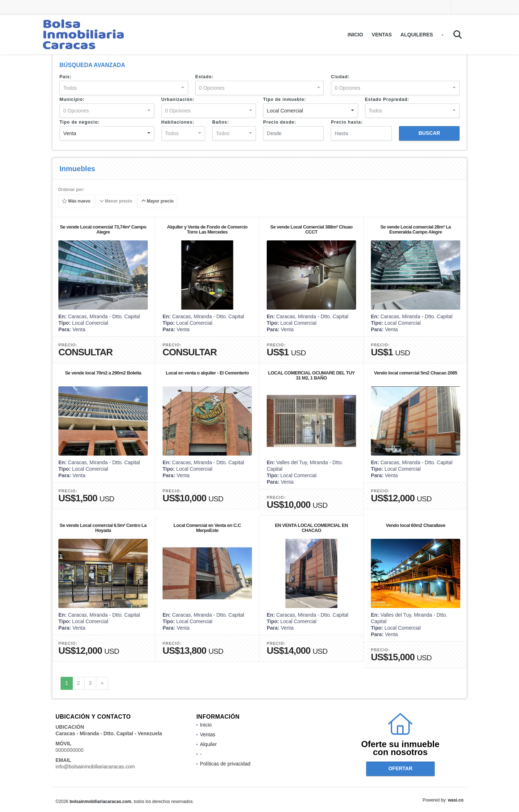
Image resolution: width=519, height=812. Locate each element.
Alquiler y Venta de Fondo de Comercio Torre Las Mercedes (207, 229)
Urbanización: (178, 99)
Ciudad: (340, 77)
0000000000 (70, 750)
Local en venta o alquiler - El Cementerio (207, 373)
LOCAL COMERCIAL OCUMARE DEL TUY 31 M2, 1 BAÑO (312, 375)
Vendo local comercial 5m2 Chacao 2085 (416, 373)
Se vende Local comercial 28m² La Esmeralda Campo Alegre (416, 229)
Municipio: (72, 99)
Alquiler (209, 744)
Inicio (356, 35)
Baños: (221, 122)
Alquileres (417, 35)
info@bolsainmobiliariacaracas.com (95, 767)
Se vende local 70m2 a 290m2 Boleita (103, 373)
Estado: (205, 77)
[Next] (102, 683)
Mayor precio (158, 201)
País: (66, 77)
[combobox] (124, 88)
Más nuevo (76, 201)
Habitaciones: (178, 122)
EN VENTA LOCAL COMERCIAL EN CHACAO (312, 528)
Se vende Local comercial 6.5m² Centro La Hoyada (103, 528)
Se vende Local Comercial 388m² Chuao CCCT (311, 229)
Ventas (382, 35)
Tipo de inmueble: (285, 99)
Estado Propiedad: (387, 99)
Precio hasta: (347, 122)
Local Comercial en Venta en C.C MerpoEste (207, 528)
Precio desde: (280, 122)
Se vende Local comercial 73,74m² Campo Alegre (103, 229)
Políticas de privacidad (225, 764)
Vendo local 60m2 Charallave (416, 525)
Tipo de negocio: (80, 122)
